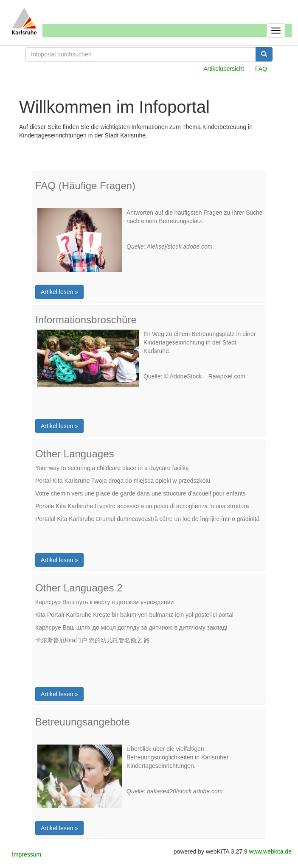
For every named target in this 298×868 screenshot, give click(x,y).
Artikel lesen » (59, 292)
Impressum (27, 854)
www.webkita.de (270, 851)
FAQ (261, 69)
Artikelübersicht (224, 69)
